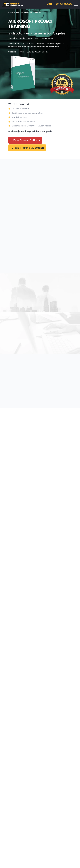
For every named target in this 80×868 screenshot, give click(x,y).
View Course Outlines (26, 140)
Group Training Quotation (28, 148)
